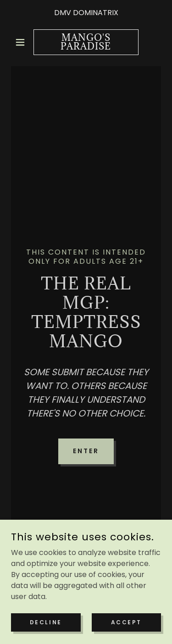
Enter (86, 451)
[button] (22, 42)
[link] (86, 42)
